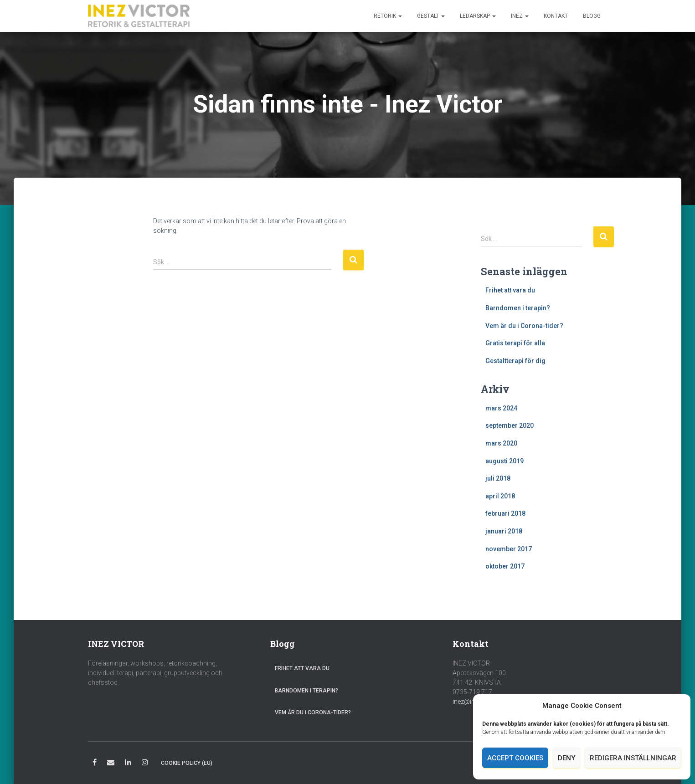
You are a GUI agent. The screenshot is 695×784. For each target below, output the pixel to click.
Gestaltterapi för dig (515, 361)
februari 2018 (505, 513)
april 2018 (500, 496)
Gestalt (431, 16)
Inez (520, 16)
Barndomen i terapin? (518, 308)
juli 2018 (498, 478)
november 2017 (509, 549)
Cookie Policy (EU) (187, 763)
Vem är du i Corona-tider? (524, 326)
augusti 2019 (505, 461)
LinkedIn (128, 764)
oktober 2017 (505, 566)
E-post (111, 764)
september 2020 (510, 425)
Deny (566, 758)
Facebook (95, 764)
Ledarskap (478, 16)
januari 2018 (504, 531)
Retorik (388, 16)
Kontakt (556, 16)
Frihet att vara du (510, 290)
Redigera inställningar (633, 758)
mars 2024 (501, 408)
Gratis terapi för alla (515, 343)
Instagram (145, 764)
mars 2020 (501, 443)
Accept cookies (515, 758)
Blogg (592, 16)
